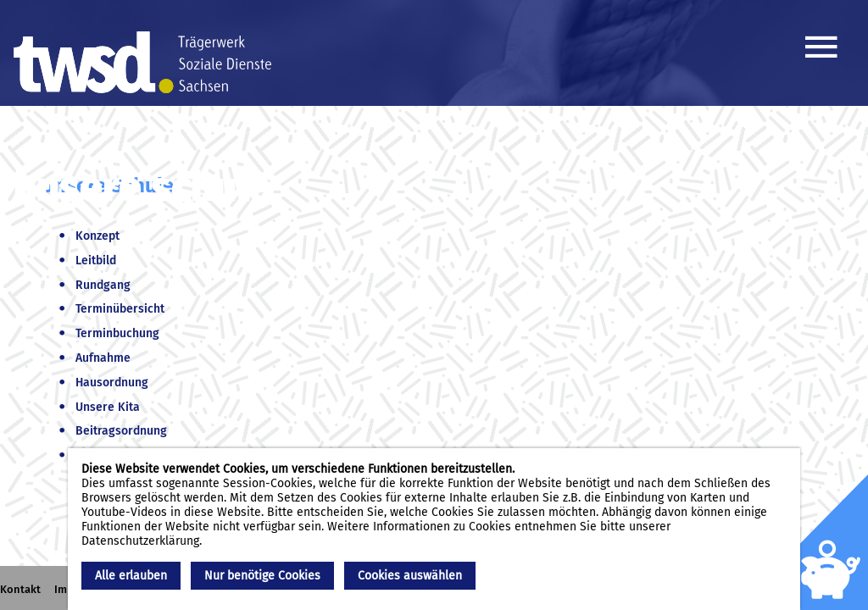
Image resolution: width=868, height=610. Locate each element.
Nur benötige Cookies (262, 576)
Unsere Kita (108, 407)
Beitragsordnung (121, 431)
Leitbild (96, 261)
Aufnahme (103, 358)
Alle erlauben (131, 576)
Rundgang (103, 285)
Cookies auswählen (410, 576)
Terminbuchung (117, 333)
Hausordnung (112, 383)
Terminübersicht (120, 309)
